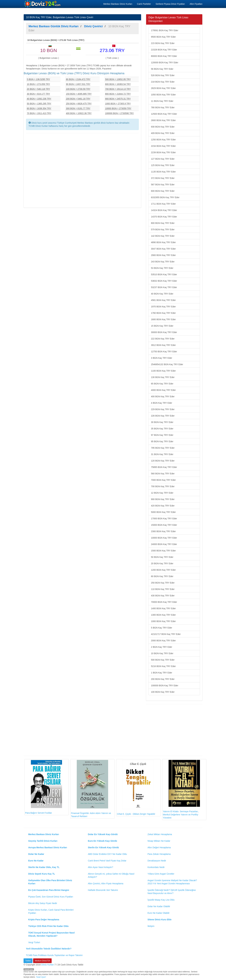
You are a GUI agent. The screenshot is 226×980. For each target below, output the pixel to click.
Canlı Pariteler (144, 4)
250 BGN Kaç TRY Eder (163, 583)
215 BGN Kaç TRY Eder (163, 43)
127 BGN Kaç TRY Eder (163, 159)
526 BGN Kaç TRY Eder (163, 75)
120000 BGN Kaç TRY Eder (165, 63)
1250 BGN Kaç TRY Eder (163, 140)
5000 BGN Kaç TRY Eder (163, 512)
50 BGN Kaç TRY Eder (162, 557)
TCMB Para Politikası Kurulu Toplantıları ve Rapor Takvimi (54, 955)
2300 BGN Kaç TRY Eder (163, 531)
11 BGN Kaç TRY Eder (162, 101)
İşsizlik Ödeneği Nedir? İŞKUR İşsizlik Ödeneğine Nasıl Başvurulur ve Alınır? (172, 892)
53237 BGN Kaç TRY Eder (164, 287)
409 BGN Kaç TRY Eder (163, 133)
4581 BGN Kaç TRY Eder (163, 300)
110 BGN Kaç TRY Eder (163, 589)
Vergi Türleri (34, 942)
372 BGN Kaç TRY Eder (163, 178)
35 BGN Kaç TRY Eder (162, 429)
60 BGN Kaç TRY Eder (162, 576)
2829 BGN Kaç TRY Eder (163, 88)
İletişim (151, 926)
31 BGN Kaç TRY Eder (162, 454)
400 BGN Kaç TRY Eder (163, 396)
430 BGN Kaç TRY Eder (163, 596)
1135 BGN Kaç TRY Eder (163, 172)
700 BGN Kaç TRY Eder (163, 486)
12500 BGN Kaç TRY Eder (164, 114)
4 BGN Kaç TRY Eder (162, 403)
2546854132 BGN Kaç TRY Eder (167, 364)
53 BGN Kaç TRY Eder (162, 268)
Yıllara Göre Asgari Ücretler (161, 874)
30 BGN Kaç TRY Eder (162, 422)
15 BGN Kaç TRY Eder (162, 326)
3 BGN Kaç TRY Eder (162, 358)
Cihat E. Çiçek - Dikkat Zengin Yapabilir (136, 788)
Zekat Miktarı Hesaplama (160, 834)
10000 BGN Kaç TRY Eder (164, 538)
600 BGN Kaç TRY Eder (163, 191)
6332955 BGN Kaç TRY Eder (165, 197)
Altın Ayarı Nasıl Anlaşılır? (101, 867)
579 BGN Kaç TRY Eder (163, 229)
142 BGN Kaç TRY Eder (163, 236)
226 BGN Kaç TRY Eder (163, 416)
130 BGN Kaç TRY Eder (163, 377)
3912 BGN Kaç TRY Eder (163, 345)
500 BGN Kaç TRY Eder (163, 660)
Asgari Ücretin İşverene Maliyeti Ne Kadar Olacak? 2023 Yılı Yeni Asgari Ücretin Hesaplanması (172, 882)
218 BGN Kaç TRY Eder (163, 82)
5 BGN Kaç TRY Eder (162, 628)
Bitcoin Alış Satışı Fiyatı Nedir (43, 903)
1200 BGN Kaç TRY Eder (163, 570)
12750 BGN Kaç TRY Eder (164, 352)
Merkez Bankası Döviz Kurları (118, 4)
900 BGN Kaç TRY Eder (163, 499)
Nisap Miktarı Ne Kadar (159, 841)
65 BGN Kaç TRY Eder (162, 384)
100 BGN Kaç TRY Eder (163, 692)
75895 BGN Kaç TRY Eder (164, 467)
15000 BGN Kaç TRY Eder (164, 525)
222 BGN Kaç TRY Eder (163, 339)
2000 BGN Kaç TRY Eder (163, 641)
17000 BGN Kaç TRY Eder (164, 519)
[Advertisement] (82, 170)
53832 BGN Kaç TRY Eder (164, 281)
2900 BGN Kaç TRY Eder (163, 255)
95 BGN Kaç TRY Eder (162, 441)
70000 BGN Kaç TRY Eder (164, 602)
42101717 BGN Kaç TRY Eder (166, 634)
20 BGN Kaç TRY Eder (162, 563)
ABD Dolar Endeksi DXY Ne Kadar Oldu (107, 854)
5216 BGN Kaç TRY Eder (163, 666)
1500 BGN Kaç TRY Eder (163, 551)
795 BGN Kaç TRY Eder (163, 448)
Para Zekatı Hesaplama (159, 854)
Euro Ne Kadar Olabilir (159, 913)
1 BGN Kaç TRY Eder (162, 673)
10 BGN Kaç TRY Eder (162, 653)
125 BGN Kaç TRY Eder (163, 165)
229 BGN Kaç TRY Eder (163, 409)
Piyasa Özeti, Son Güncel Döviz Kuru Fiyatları (51, 897)
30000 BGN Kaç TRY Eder (164, 332)
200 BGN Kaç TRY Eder (163, 679)
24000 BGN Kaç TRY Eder (164, 544)
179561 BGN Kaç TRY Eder (165, 30)
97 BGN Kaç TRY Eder (162, 435)
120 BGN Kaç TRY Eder (163, 461)
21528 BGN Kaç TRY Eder (164, 50)
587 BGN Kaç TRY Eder (163, 185)
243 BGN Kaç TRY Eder (163, 262)
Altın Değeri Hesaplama (159, 847)
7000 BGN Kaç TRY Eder (163, 480)
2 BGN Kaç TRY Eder (162, 647)
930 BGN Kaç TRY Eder (163, 127)
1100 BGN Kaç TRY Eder (163, 371)
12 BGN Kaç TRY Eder (162, 493)
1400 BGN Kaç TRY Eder (163, 608)
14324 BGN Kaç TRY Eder (164, 210)
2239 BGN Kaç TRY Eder (163, 152)
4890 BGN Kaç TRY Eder (163, 242)
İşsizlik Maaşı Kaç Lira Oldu (161, 900)
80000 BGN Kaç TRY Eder (164, 56)
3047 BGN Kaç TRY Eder (163, 249)
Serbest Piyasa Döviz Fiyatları (170, 4)
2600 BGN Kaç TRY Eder (163, 120)
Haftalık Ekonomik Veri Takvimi (103, 890)
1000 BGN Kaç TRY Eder (163, 621)
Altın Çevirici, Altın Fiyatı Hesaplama (106, 884)
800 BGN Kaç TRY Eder (163, 223)
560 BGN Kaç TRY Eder (163, 474)
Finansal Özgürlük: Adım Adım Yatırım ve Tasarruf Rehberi (91, 789)
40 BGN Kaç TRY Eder (162, 294)
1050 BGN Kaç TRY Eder (163, 95)
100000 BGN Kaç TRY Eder (165, 685)
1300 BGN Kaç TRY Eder (163, 615)
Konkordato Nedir (156, 867)
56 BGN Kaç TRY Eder (162, 69)
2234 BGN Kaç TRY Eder (163, 146)
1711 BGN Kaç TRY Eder (163, 204)
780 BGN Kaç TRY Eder (163, 107)
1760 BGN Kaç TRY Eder (163, 313)
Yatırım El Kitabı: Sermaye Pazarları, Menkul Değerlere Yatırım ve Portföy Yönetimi (181, 790)
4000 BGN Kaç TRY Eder (163, 390)
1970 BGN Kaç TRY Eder (163, 307)
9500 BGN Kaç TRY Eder (163, 37)
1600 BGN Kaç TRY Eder (163, 319)
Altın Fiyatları (196, 4)
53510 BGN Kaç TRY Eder (164, 274)
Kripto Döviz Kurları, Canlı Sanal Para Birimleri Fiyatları (51, 911)
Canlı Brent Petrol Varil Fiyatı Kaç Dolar (107, 861)
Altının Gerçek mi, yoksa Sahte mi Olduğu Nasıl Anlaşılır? (111, 875)
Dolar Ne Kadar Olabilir (159, 906)
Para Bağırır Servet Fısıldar (44, 787)
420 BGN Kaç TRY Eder (163, 506)
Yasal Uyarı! (41, 977)
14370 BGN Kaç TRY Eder (164, 217)
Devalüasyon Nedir (157, 861)
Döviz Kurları (48, 965)
